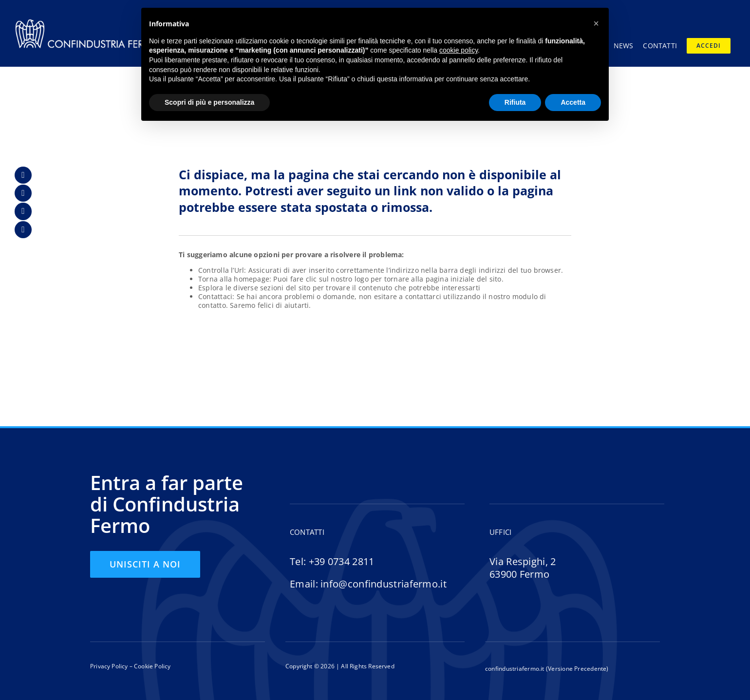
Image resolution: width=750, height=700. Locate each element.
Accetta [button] (573, 102)
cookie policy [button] (459, 50)
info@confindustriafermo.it (384, 584)
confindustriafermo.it (515, 669)
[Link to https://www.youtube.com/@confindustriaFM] (23, 230)
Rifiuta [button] (515, 102)
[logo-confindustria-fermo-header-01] (88, 21)
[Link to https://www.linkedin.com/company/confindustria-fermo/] (23, 193)
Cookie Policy (152, 666)
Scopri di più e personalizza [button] (209, 102)
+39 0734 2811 (342, 561)
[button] (596, 23)
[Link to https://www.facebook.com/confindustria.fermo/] (23, 175)
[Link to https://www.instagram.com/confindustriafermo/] (23, 211)
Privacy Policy (109, 666)
